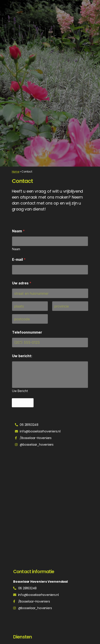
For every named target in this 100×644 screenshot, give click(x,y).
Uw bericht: (22, 356)
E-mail (19, 260)
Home (16, 172)
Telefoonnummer (27, 332)
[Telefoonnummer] (50, 343)
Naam (18, 231)
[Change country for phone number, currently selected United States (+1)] (17, 343)
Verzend (23, 403)
